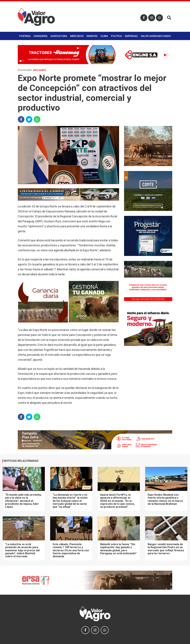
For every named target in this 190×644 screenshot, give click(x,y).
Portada (25, 36)
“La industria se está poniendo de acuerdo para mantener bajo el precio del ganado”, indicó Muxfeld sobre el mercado (22, 550)
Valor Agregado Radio (156, 36)
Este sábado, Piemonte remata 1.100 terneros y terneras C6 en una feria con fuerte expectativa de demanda (71, 550)
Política (116, 36)
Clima (104, 36)
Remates (92, 36)
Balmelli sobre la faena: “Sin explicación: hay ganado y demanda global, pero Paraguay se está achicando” (118, 549)
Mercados (77, 36)
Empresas (131, 36)
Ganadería (41, 36)
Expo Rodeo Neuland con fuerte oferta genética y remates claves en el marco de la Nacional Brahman (165, 499)
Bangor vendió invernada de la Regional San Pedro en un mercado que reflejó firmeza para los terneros (166, 549)
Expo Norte (40, 70)
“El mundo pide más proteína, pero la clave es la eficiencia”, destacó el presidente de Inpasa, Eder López (23, 501)
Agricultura (59, 36)
